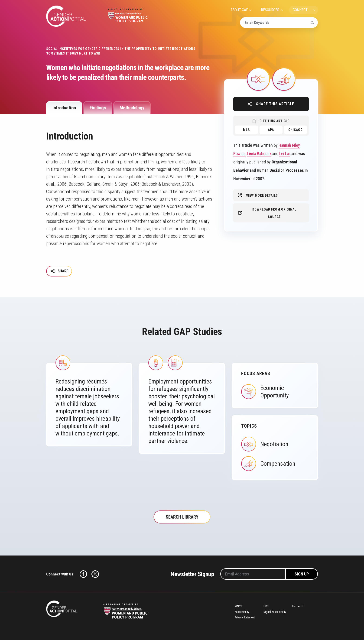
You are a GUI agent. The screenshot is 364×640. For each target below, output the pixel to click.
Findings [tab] (98, 108)
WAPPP (239, 607)
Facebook (83, 575)
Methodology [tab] (132, 108)
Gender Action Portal (66, 16)
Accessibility (242, 612)
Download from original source (274, 213)
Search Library (182, 517)
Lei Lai (284, 154)
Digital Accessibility (275, 612)
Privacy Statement (245, 618)
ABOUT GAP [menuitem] (239, 10)
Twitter (95, 575)
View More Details (262, 195)
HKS (266, 607)
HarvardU (298, 607)
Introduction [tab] (64, 108)
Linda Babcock (259, 154)
